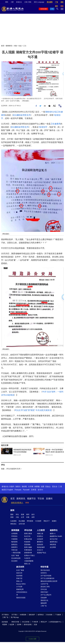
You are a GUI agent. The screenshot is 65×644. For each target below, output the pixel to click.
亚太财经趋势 (16, 558)
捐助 (62, 2)
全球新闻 (14, 533)
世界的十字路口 (30, 555)
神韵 (7, 2)
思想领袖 (27, 544)
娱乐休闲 (20, 567)
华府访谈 (14, 550)
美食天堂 (19, 578)
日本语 (34, 490)
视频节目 (31, 499)
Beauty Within (21, 584)
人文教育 (41, 530)
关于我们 (15, 615)
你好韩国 (19, 576)
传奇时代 (44, 573)
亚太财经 (14, 561)
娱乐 (33, 514)
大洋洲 (31, 487)
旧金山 (48, 487)
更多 (36, 625)
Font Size (54, 106)
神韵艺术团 (15, 622)
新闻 (12, 510)
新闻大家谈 (28, 533)
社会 (20, 46)
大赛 (12, 2)
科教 (28, 517)
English (10, 490)
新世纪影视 (28, 625)
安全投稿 (49, 615)
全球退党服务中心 (55, 622)
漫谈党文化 (44, 600)
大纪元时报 (26, 622)
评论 (17, 514)
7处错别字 (43, 127)
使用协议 (41, 615)
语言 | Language (39, 2)
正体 (26, 2)
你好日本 (19, 573)
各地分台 (19, 2)
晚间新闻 (14, 542)
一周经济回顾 (16, 553)
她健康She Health (56, 536)
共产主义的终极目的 (47, 578)
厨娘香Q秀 (20, 589)
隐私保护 (32, 615)
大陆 (15, 46)
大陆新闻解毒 (29, 561)
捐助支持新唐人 (17, 503)
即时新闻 (30, 521)
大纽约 (12, 487)
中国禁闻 (14, 539)
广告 (56, 2)
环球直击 (14, 536)
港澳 (22, 514)
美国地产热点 (42, 553)
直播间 (49, 499)
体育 (33, 517)
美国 (12, 517)
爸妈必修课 (41, 547)
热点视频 (22, 521)
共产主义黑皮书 (46, 595)
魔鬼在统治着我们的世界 (49, 581)
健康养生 (54, 530)
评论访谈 (28, 530)
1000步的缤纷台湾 (22, 593)
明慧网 (5, 625)
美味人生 (19, 581)
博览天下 (47, 521)
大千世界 (19, 587)
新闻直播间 (44, 9)
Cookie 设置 (32, 639)
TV (53, 9)
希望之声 (44, 622)
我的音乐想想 (21, 598)
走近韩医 (53, 547)
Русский (26, 490)
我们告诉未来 (45, 570)
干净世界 (35, 622)
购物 (27, 503)
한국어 (40, 490)
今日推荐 (38, 521)
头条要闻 (13, 521)
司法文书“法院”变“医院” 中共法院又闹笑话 (33, 410)
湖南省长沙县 (51, 112)
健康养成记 (54, 542)
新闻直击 (14, 544)
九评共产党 (44, 584)
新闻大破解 (28, 547)
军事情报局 (28, 550)
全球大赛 (22, 524)
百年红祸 (44, 589)
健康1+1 (53, 533)
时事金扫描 (28, 539)
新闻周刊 (14, 547)
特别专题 (44, 567)
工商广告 (44, 606)
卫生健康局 (56, 124)
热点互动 (27, 536)
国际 (12, 514)
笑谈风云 (40, 536)
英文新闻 (50, 2)
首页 (3, 46)
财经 (28, 514)
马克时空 (27, 558)
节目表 (41, 499)
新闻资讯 (9, 46)
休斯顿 (37, 487)
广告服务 (58, 615)
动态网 (12, 625)
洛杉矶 (24, 487)
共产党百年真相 (46, 576)
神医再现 (53, 544)
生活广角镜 (20, 570)
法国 (42, 487)
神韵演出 (13, 524)
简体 (30, 2)
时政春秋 (27, 542)
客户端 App (15, 617)
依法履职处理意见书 (22, 115)
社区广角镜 (15, 555)
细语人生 (27, 564)
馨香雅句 (40, 542)
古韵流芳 (40, 539)
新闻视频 (15, 530)
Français (18, 490)
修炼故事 (44, 603)
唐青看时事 (28, 553)
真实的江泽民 (45, 587)
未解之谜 (40, 533)
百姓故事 (44, 598)
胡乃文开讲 (54, 539)
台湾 (22, 517)
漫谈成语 (40, 544)
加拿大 (18, 487)
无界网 (19, 625)
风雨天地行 (44, 592)
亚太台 (55, 487)
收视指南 (23, 615)
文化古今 (40, 550)
